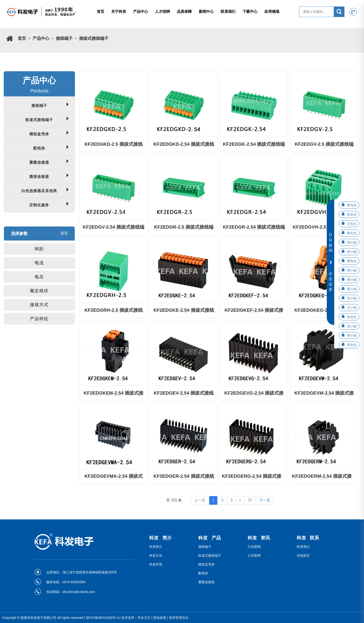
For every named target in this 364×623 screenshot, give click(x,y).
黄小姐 (352, 289)
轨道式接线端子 (39, 120)
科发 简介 (160, 538)
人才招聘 (162, 12)
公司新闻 (254, 555)
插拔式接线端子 (94, 38)
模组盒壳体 (39, 134)
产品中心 (141, 12)
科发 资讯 (259, 538)
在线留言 (303, 555)
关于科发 (119, 12)
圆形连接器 (39, 177)
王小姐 (352, 308)
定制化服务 (39, 205)
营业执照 (160, 618)
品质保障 (184, 12)
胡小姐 (352, 242)
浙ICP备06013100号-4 (102, 618)
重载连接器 (39, 162)
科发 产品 (210, 538)
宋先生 (352, 345)
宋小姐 (352, 298)
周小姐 (352, 270)
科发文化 (156, 555)
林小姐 (352, 252)
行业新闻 (254, 547)
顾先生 (352, 233)
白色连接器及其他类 (39, 191)
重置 (64, 233)
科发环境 (156, 564)
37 (250, 500)
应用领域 (272, 12)
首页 (101, 12)
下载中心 (250, 12)
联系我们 (228, 12)
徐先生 (352, 214)
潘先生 (352, 261)
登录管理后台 (179, 618)
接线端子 (64, 38)
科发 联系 (308, 538)
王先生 (352, 224)
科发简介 (156, 547)
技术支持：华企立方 (136, 618)
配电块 (39, 148)
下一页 (265, 500)
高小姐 (352, 326)
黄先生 (352, 205)
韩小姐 (352, 335)
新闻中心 (206, 12)
